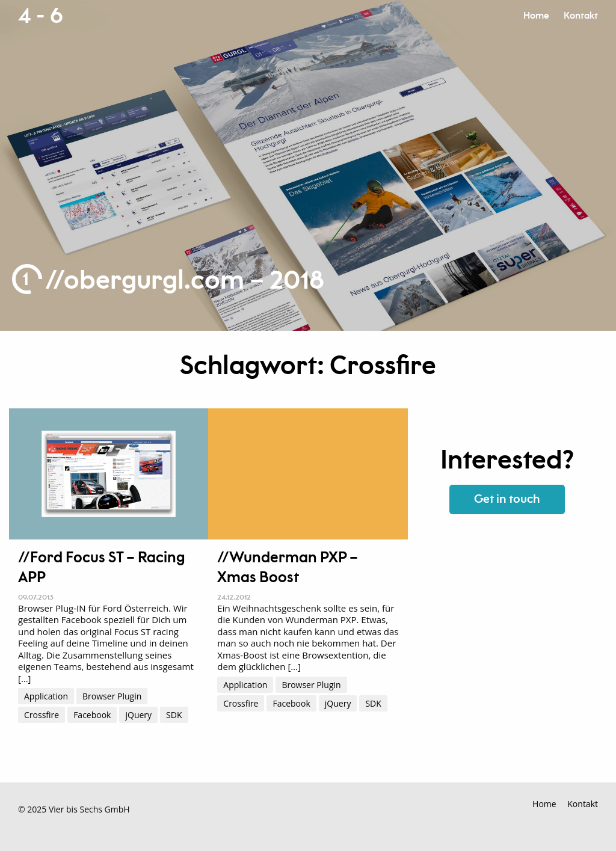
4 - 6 (40, 16)
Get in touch (507, 499)
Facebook (92, 715)
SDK (174, 715)
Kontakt (581, 16)
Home (536, 16)
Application (46, 696)
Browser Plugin (112, 696)
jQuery (138, 715)
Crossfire (42, 715)
